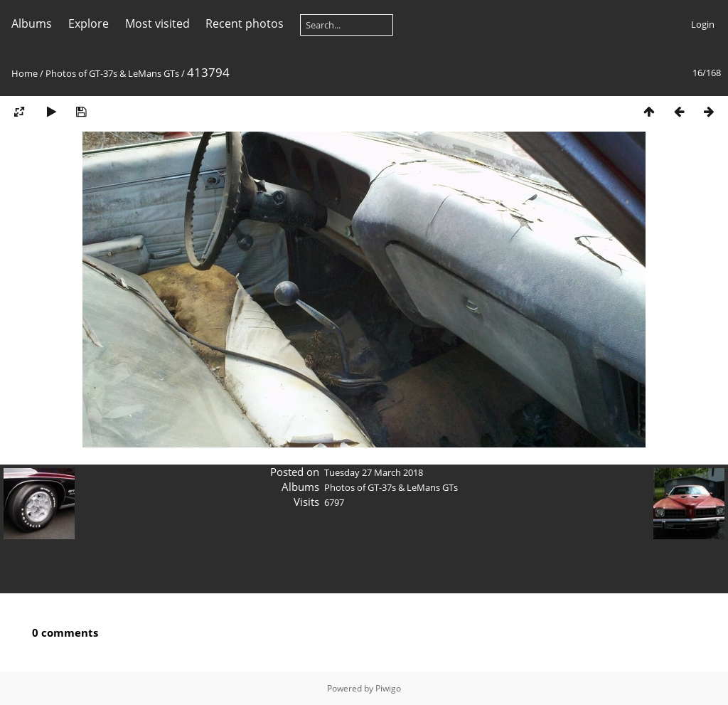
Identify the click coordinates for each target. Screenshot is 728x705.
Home (25, 73)
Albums (32, 23)
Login (703, 24)
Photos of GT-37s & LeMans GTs (112, 73)
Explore (89, 23)
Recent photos (245, 23)
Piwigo (388, 688)
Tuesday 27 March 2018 (374, 472)
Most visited (157, 23)
